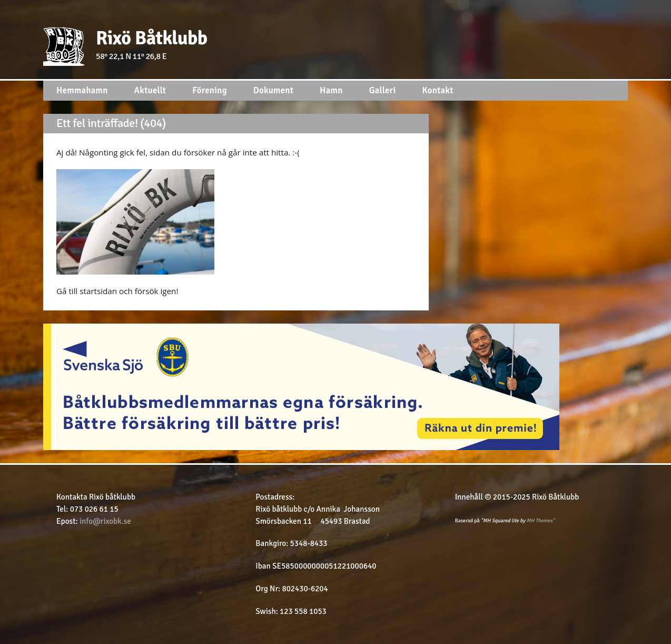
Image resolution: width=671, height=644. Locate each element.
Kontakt (438, 90)
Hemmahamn (82, 90)
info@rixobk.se (105, 521)
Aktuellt (150, 90)
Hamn (331, 90)
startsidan (99, 291)
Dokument (273, 90)
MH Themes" (540, 521)
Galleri (383, 90)
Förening (210, 90)
